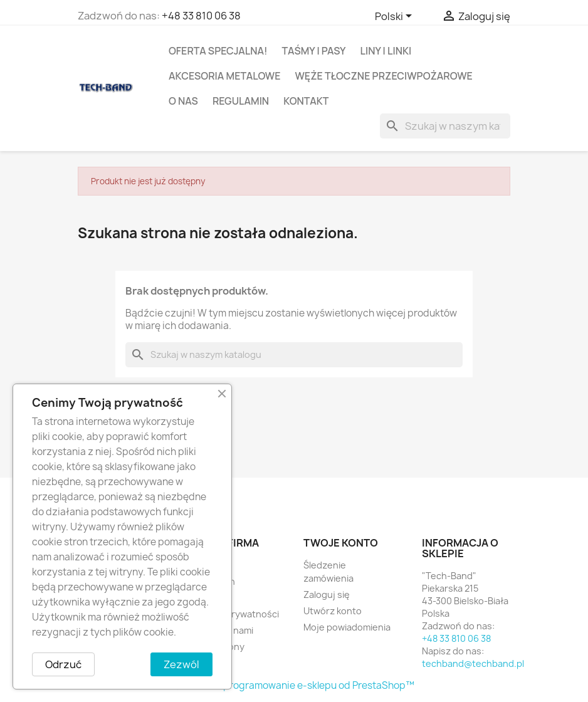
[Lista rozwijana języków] (396, 17)
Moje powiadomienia (347, 627)
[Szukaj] (445, 126)
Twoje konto (341, 543)
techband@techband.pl (473, 663)
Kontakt (306, 101)
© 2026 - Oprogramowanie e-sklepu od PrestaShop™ (294, 685)
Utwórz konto (333, 611)
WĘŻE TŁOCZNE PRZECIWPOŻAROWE (383, 76)
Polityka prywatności (235, 614)
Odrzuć (63, 664)
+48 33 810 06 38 (201, 16)
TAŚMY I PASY (314, 51)
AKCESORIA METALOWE (224, 76)
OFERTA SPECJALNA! (218, 51)
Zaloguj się (327, 595)
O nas (183, 101)
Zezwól (181, 664)
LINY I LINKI (386, 51)
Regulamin (241, 101)
